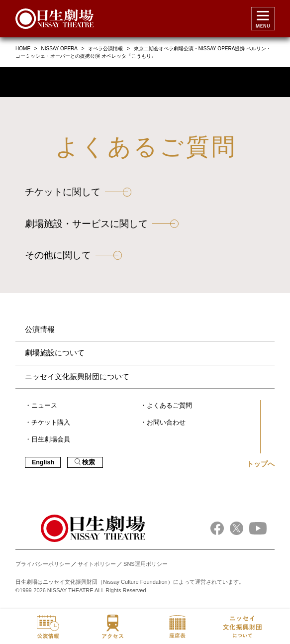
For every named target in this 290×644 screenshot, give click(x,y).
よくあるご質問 (169, 406)
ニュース (44, 406)
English (43, 462)
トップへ (261, 464)
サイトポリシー (97, 564)
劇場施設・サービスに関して (86, 224)
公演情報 (40, 329)
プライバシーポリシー (43, 564)
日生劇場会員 (51, 439)
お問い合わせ (166, 423)
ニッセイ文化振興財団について (77, 376)
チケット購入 (51, 423)
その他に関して (58, 255)
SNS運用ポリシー (145, 564)
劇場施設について (55, 353)
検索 (85, 462)
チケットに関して (63, 192)
